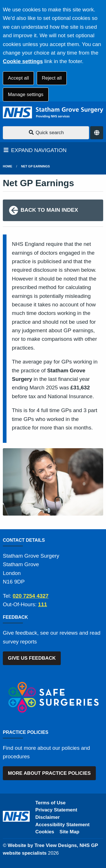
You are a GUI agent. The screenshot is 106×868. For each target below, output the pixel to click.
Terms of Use (50, 803)
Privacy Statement (56, 810)
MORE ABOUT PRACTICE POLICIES (49, 773)
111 (43, 604)
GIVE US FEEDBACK (32, 658)
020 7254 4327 (31, 596)
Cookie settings (23, 61)
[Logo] (53, 112)
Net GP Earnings (36, 166)
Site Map (70, 832)
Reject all (52, 78)
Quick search (46, 133)
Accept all (18, 78)
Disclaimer (47, 817)
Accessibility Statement (62, 825)
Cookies (45, 832)
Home (7, 166)
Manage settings (26, 95)
